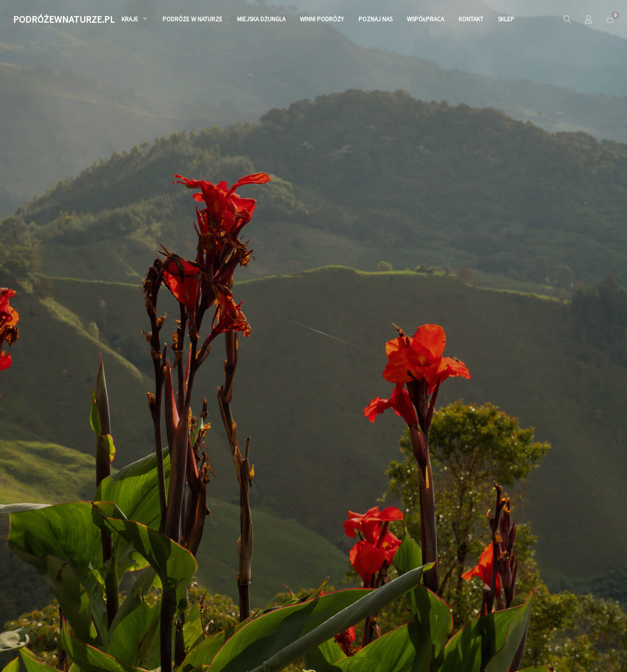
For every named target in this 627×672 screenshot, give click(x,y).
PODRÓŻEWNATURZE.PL (64, 19)
